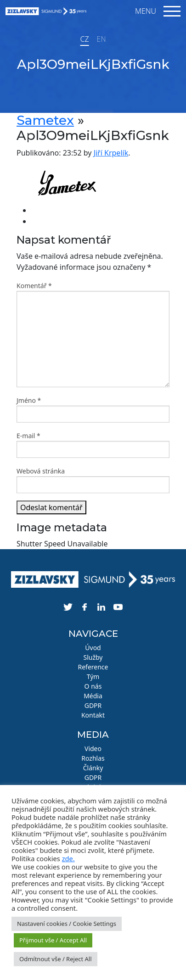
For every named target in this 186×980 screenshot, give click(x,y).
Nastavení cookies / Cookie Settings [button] (67, 924)
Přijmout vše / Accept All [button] (53, 940)
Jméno (29, 400)
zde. (68, 858)
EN (101, 39)
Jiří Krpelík (111, 153)
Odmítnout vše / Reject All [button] (56, 959)
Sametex (45, 120)
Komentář (34, 286)
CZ (84, 39)
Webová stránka (41, 471)
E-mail (28, 436)
